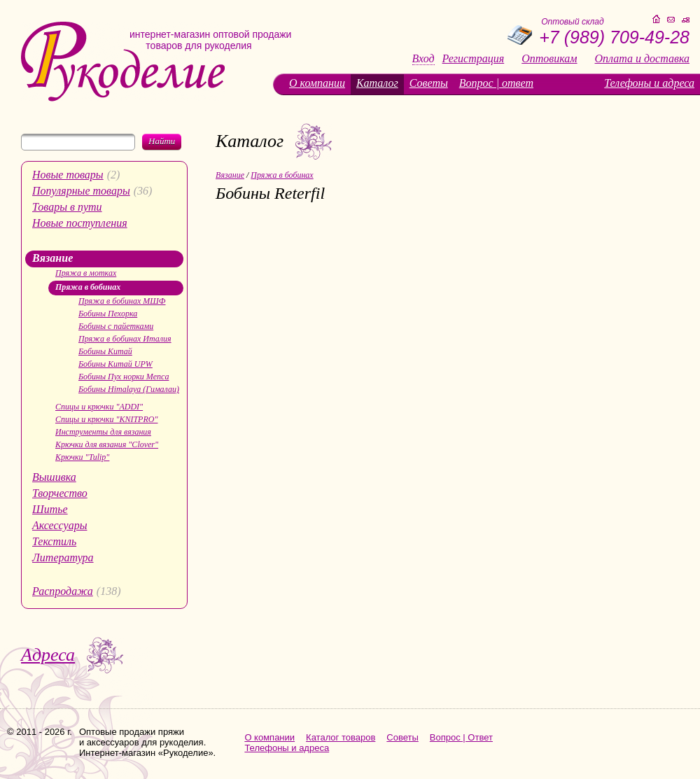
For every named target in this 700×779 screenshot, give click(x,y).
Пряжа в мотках (86, 273)
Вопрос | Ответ (461, 737)
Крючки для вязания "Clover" (107, 444)
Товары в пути (67, 207)
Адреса (48, 655)
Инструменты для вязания (103, 432)
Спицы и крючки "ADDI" (99, 407)
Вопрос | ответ (496, 83)
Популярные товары (81, 191)
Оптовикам (549, 59)
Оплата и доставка (642, 59)
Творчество (60, 493)
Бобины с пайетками (116, 326)
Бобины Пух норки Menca (124, 377)
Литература (63, 557)
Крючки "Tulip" (82, 457)
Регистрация (474, 59)
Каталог (377, 83)
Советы (429, 83)
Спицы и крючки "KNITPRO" (106, 419)
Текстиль (54, 541)
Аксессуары (59, 525)
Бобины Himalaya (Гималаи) (129, 389)
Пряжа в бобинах (88, 287)
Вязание (52, 258)
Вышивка (54, 477)
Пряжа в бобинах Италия (125, 339)
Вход (423, 59)
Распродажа (63, 591)
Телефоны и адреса (649, 83)
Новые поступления (80, 223)
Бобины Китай (105, 351)
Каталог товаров (341, 737)
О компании (317, 83)
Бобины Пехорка (108, 314)
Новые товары (68, 175)
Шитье (50, 509)
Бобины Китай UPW (115, 364)
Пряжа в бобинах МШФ (122, 301)
